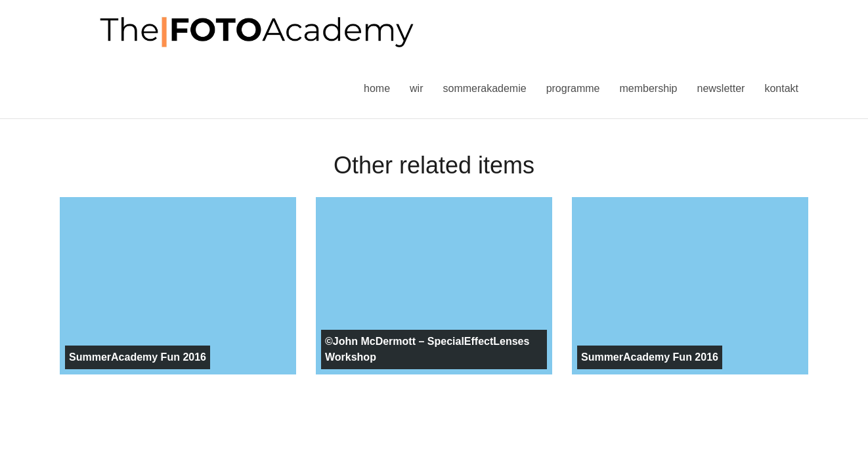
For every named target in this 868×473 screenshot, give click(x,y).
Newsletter (721, 88)
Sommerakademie (484, 88)
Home (377, 88)
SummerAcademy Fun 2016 (138, 357)
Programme (573, 88)
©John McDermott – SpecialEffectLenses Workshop (427, 349)
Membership (648, 88)
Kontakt (781, 88)
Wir (416, 88)
